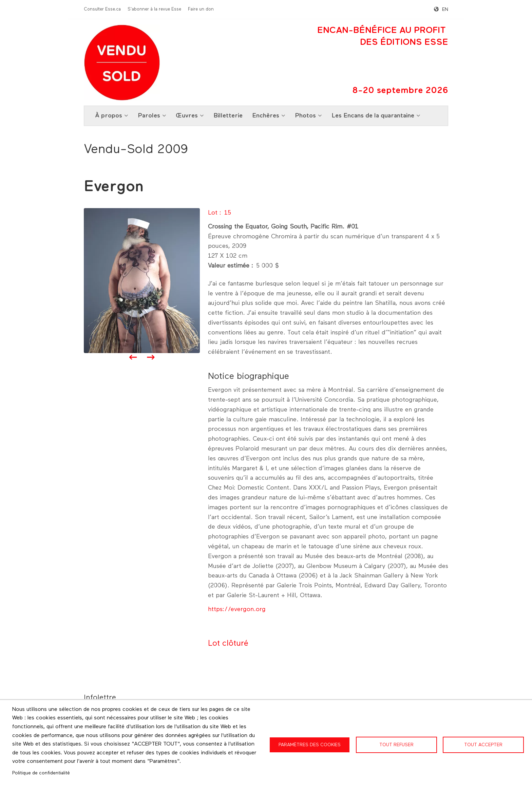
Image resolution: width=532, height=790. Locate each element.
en (445, 10)
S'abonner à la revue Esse (154, 9)
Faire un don (201, 9)
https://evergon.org (237, 609)
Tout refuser (396, 745)
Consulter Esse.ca (102, 9)
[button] (142, 280)
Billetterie (228, 116)
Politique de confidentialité (41, 773)
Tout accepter (483, 745)
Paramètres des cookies (310, 745)
